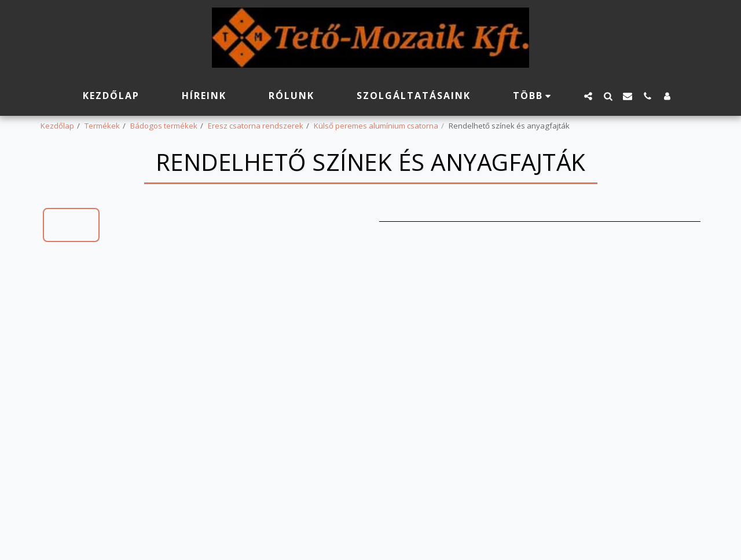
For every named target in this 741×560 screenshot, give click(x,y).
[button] (588, 96)
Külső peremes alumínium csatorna (376, 126)
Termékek (102, 126)
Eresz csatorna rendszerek (256, 126)
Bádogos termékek (164, 126)
